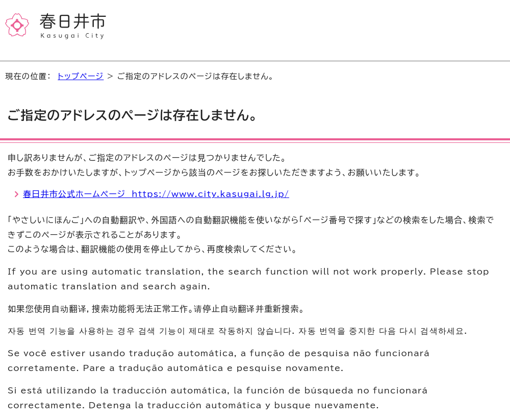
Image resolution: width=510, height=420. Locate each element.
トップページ (81, 76)
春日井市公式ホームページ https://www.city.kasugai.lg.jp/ (156, 194)
